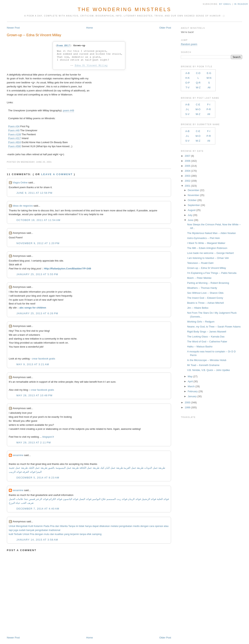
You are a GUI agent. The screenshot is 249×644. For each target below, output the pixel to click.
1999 (188, 407)
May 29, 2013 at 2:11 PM (34, 443)
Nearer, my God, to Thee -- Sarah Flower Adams (214, 327)
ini (77, 526)
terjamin (75, 534)
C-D (198, 73)
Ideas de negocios (23, 206)
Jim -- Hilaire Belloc (198, 308)
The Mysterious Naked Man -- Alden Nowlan (211, 233)
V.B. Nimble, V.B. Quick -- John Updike (208, 370)
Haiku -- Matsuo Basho (200, 347)
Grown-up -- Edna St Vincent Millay (34, 35)
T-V (188, 87)
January (192, 396)
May (190, 376)
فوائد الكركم (55, 499)
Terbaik (18, 534)
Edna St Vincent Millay (91, 65)
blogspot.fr (48, 437)
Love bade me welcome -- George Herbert (211, 253)
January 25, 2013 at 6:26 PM (37, 313)
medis (136, 526)
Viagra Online (20, 183)
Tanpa (72, 526)
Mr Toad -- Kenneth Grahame (203, 365)
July (190, 215)
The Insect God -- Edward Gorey (205, 298)
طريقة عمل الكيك (38, 468)
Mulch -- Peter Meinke (199, 278)
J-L (187, 109)
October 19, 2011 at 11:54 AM (38, 220)
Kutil (31, 526)
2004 (188, 171)
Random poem (189, 44)
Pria (52, 526)
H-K (188, 78)
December (193, 190)
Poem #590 (15, 146)
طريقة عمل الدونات (155, 468)
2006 (188, 161)
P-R (209, 109)
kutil (11, 534)
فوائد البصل (85, 499)
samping (97, 534)
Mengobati (22, 526)
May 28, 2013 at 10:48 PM (34, 395)
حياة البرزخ (15, 503)
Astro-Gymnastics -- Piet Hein (204, 238)
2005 (188, 166)
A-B (188, 73)
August (192, 210)
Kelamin (38, 526)
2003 (188, 176)
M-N (209, 78)
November (193, 195)
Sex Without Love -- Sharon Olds (205, 293)
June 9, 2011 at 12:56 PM (34, 193)
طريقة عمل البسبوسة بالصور (63, 468)
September (194, 205)
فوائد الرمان (134, 499)
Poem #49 (14, 130)
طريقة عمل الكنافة (89, 468)
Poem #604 (15, 142)
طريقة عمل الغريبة (134, 468)
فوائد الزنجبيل (149, 499)
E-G (209, 73)
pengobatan (126, 526)
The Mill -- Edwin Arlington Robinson (207, 248)
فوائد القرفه (28, 472)
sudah (22, 530)
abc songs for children (33, 308)
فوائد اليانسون (71, 499)
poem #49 (69, 110)
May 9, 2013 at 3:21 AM (33, 364)
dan (57, 526)
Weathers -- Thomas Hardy (202, 288)
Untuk (12, 526)
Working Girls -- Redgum (201, 322)
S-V (187, 114)
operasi (159, 526)
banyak (30, 530)
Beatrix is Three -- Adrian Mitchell (205, 303)
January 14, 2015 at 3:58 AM (37, 540)
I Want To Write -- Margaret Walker (206, 243)
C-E (198, 105)
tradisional (54, 530)
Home (90, 28)
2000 (188, 402)
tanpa (83, 534)
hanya (88, 526)
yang (67, 534)
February (193, 391)
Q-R (198, 83)
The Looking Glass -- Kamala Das (206, 337)
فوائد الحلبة (163, 499)
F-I (209, 105)
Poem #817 (64, 46)
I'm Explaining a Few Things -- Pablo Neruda (212, 273)
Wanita (64, 526)
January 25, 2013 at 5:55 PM (37, 274)
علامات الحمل (16, 499)
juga (16, 530)
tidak (81, 526)
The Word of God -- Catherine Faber (207, 342)
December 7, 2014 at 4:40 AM (38, 509)
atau (166, 526)
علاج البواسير (99, 499)
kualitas (59, 534)
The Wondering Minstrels (124, 9)
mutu (47, 534)
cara (152, 526)
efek (89, 534)
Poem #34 (14, 126)
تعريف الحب (27, 503)
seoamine (18, 455)
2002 (188, 181)
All (209, 87)
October (192, 200)
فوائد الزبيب (15, 472)
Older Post (165, 28)
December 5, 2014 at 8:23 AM (38, 478)
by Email (225, 4)
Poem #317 (15, 138)
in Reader (242, 4)
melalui (114, 526)
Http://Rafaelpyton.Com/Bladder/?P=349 (67, 269)
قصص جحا (30, 499)
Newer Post (13, 28)
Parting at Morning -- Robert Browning (208, 283)
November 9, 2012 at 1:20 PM (38, 243)
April (190, 381)
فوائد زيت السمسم (117, 499)
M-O (198, 109)
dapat (95, 526)
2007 (188, 156)
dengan (145, 526)
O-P (187, 83)
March (191, 386)
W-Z (198, 87)
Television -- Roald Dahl (200, 263)
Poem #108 (15, 134)
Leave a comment (57, 174)
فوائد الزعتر (42, 499)
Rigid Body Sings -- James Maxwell (207, 332)
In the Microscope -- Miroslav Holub (207, 360)
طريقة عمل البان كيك (112, 468)
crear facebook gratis (43, 359)
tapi (11, 530)
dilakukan (105, 526)
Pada (46, 526)
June (190, 220)
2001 (188, 186)
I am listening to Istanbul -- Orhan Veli (208, 258)
